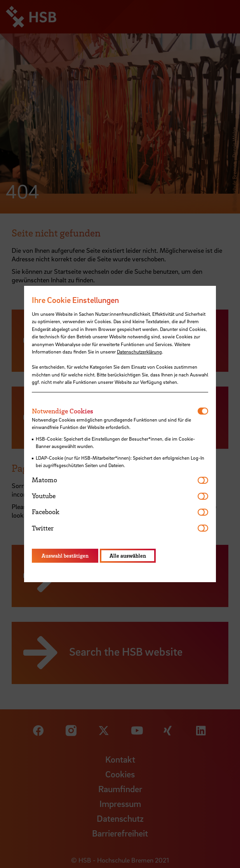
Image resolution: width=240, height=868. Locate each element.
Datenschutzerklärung (139, 352)
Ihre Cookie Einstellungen (75, 300)
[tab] (115, 411)
